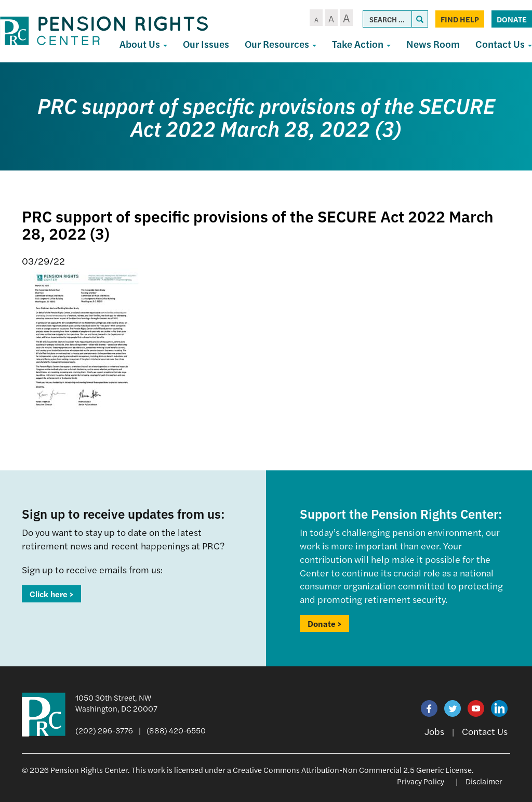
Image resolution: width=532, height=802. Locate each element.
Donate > (324, 623)
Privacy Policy (421, 781)
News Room (433, 44)
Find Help (460, 19)
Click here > (51, 594)
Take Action (361, 44)
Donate (512, 19)
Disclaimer (484, 781)
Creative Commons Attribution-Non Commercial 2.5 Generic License (352, 770)
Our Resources (281, 44)
